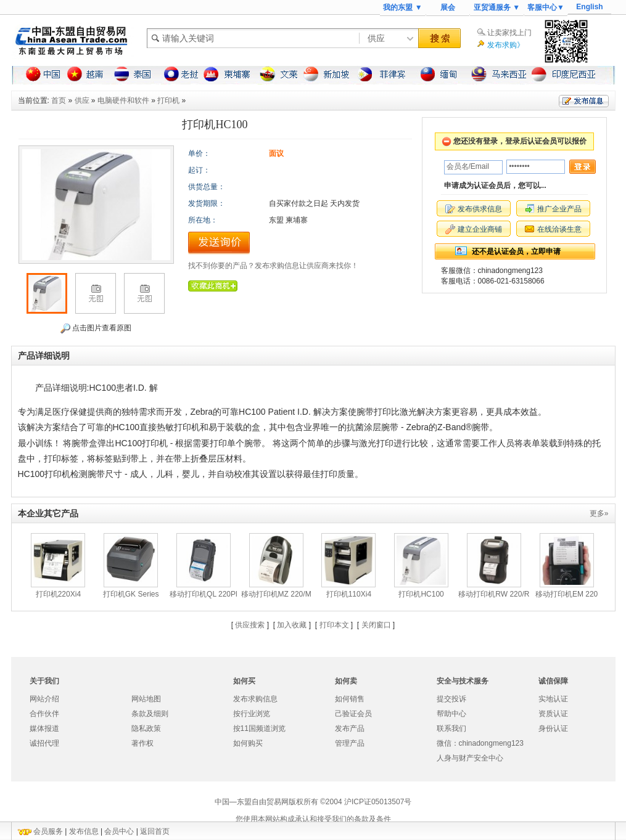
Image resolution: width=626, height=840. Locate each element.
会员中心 (119, 831)
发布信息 (84, 831)
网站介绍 (44, 699)
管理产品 (350, 743)
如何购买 (248, 743)
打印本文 (334, 625)
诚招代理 (44, 743)
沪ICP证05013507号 (378, 802)
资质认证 (553, 714)
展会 (448, 7)
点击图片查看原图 (96, 328)
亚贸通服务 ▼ (497, 7)
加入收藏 (292, 625)
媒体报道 (44, 728)
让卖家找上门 (509, 33)
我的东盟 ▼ (402, 7)
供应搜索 (250, 625)
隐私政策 (146, 728)
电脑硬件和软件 (123, 100)
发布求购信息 (255, 699)
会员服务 (48, 831)
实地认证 (553, 699)
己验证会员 (353, 714)
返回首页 (155, 831)
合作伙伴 (44, 714)
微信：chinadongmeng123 (480, 743)
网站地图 (146, 699)
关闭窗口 (376, 625)
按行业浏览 (252, 714)
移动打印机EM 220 (566, 594)
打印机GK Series (131, 594)
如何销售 (350, 699)
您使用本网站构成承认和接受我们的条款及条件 (313, 819)
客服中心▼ (546, 7)
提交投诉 (451, 699)
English (589, 7)
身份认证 (553, 728)
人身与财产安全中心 (470, 758)
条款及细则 (150, 714)
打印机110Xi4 (349, 594)
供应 (82, 100)
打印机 (168, 100)
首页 (59, 100)
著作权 (142, 743)
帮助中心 (451, 714)
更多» (599, 513)
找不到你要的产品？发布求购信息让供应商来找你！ (273, 266)
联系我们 (451, 728)
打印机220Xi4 (58, 594)
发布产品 (350, 728)
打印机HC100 (421, 594)
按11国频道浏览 (259, 728)
